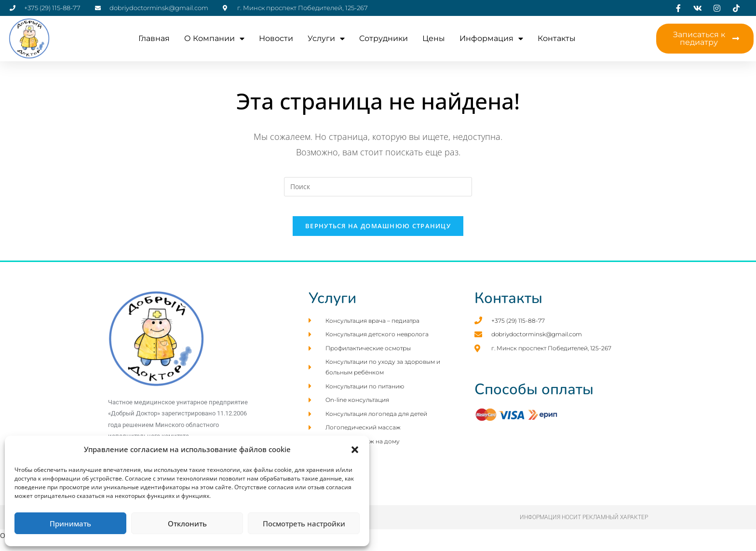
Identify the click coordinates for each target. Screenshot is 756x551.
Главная (154, 38)
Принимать (70, 523)
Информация (491, 39)
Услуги (326, 39)
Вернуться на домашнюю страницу (378, 235)
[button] (355, 450)
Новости (276, 38)
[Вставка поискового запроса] (378, 187)
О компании (214, 39)
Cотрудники (384, 38)
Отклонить (187, 523)
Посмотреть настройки (304, 523)
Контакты (557, 38)
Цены (434, 38)
